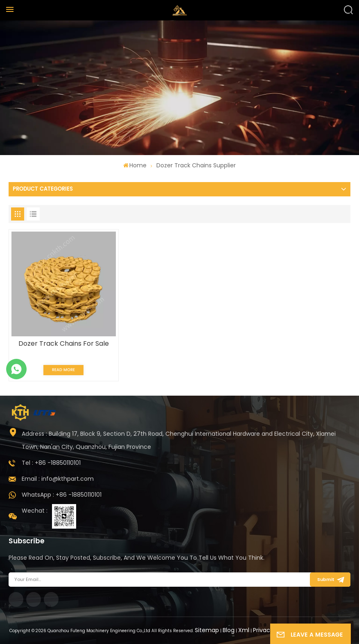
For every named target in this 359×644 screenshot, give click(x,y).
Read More (63, 370)
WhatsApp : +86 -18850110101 (62, 495)
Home (135, 165)
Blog (229, 630)
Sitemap (207, 630)
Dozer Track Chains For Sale (64, 344)
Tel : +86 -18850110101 (51, 463)
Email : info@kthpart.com (58, 479)
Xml (244, 630)
